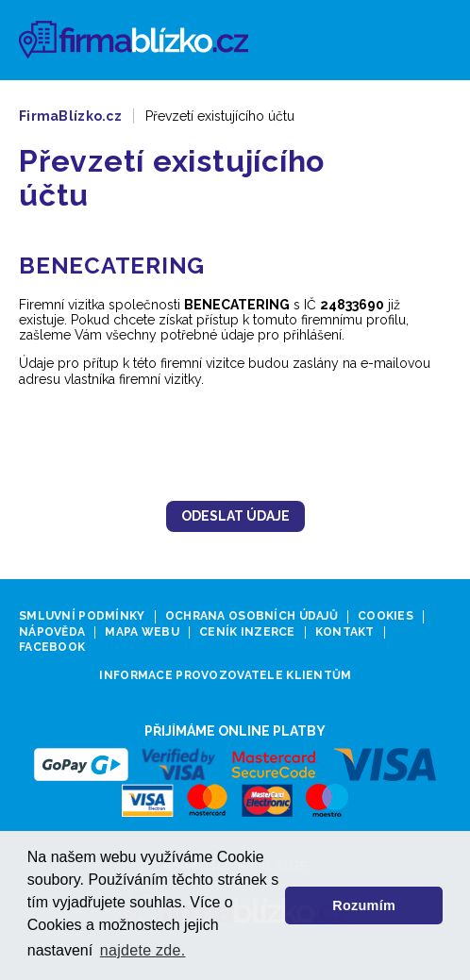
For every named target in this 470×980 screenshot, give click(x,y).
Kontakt (345, 632)
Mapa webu (142, 632)
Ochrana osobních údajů (252, 616)
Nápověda (52, 632)
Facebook (52, 648)
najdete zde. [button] (143, 950)
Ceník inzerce (247, 632)
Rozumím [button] (364, 905)
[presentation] (235, 442)
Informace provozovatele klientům (225, 676)
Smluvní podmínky (82, 616)
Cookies (386, 616)
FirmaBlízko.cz (70, 116)
